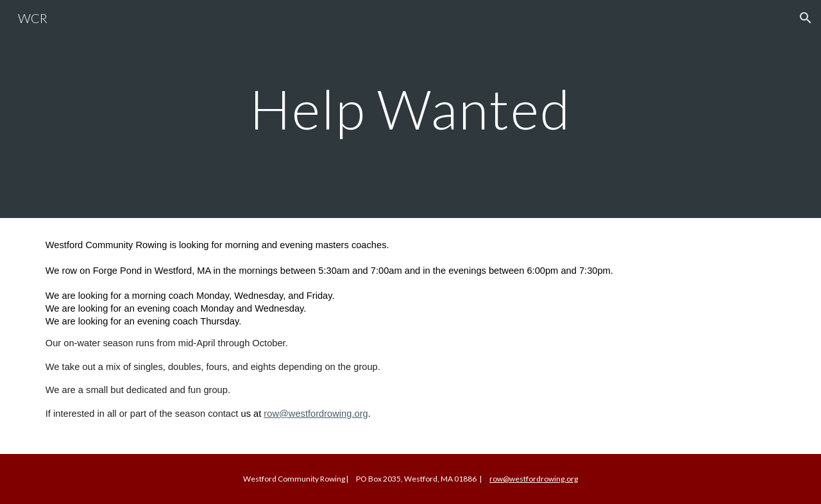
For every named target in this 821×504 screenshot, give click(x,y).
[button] (806, 18)
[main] (410, 109)
